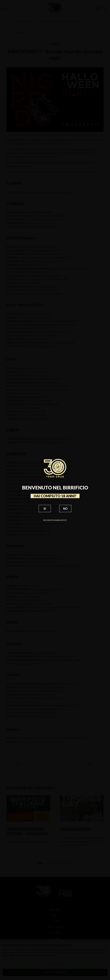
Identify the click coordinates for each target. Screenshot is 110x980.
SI (45, 509)
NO (65, 509)
